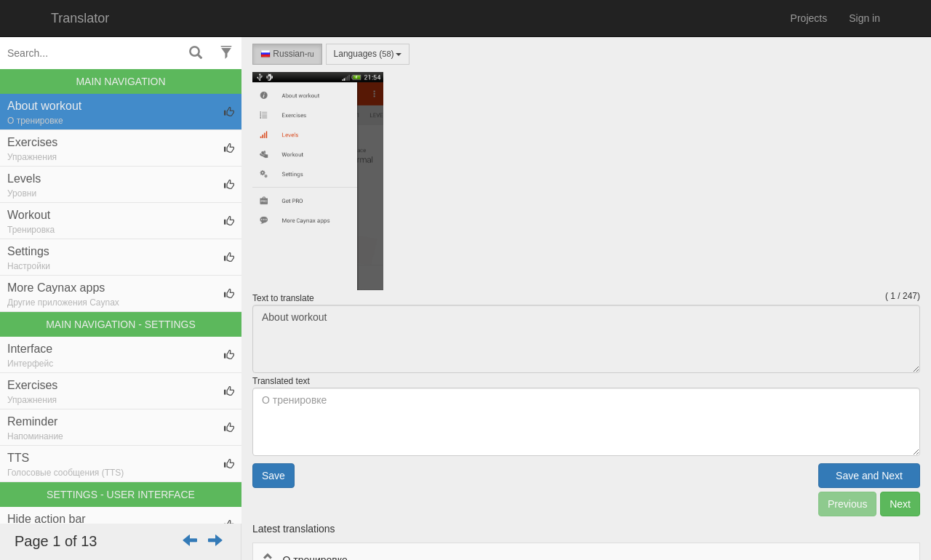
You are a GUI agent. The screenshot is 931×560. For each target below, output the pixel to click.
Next (900, 504)
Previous (847, 504)
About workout (586, 339)
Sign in (864, 18)
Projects (809, 18)
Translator (80, 18)
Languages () (368, 54)
